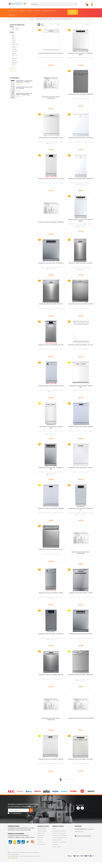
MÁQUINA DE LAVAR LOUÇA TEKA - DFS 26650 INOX (51, 265)
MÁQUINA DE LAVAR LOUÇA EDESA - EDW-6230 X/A (81, 679)
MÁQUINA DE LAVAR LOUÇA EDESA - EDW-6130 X (51, 306)
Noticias (40, 846)
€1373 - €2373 (15, 30)
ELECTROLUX (15, 44)
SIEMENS (14, 64)
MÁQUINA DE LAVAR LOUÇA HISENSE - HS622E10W (81, 429)
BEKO (13, 37)
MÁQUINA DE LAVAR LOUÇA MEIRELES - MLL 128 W (81, 347)
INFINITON (15, 55)
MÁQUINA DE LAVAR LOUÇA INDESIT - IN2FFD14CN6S (81, 723)
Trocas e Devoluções (59, 848)
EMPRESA (38, 11)
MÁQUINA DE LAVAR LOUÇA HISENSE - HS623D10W (51, 765)
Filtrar (13, 68)
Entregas (55, 850)
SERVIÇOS (22, 11)
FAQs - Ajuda (56, 852)
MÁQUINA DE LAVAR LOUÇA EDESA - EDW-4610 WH (81, 180)
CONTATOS (12, 15)
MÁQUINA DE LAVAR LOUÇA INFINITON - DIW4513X (51, 597)
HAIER (14, 46)
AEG (13, 33)
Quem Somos (42, 834)
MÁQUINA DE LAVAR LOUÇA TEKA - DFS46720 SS (81, 638)
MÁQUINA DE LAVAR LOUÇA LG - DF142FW (24, 88)
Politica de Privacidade (59, 841)
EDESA (14, 42)
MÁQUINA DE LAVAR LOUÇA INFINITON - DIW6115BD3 (51, 512)
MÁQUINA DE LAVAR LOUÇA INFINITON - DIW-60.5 (51, 138)
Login (54, 834)
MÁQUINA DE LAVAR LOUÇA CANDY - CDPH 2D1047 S (51, 638)
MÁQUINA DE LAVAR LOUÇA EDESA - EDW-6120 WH (51, 53)
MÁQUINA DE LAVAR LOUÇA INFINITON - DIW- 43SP (51, 347)
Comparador (41, 850)
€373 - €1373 (15, 28)
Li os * (16, 819)
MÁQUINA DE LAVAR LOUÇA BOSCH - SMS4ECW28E (24, 94)
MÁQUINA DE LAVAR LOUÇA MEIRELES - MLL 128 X (51, 553)
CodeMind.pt (14, 862)
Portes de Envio (57, 846)
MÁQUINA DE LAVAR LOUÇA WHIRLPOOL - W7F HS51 (24, 81)
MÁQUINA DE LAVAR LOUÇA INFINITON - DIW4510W (51, 388)
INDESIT (14, 53)
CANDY (14, 41)
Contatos (40, 843)
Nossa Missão (42, 837)
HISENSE (14, 48)
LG (13, 57)
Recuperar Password (59, 837)
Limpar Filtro (13, 71)
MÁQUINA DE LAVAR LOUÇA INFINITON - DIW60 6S (81, 306)
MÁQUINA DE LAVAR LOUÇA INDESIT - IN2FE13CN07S (51, 223)
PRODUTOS (14, 11)
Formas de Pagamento (59, 843)
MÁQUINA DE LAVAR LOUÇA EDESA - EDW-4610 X (81, 265)
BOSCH (14, 39)
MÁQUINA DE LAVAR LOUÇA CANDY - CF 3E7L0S (81, 597)
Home (32, 19)
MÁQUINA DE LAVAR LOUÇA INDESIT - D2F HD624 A (81, 765)
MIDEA (14, 60)
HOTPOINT (15, 51)
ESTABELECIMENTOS (49, 11)
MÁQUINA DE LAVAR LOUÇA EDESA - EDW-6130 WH (81, 138)
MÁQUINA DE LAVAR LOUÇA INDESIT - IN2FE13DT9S (81, 94)
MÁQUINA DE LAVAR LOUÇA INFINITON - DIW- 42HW (51, 180)
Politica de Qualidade (41, 840)
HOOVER (14, 50)
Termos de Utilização (59, 839)
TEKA (13, 66)
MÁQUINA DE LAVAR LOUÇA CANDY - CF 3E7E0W (81, 471)
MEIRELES (15, 58)
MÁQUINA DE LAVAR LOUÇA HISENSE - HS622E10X (51, 679)
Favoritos (40, 848)
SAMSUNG (15, 62)
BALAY (14, 35)
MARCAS (30, 11)
